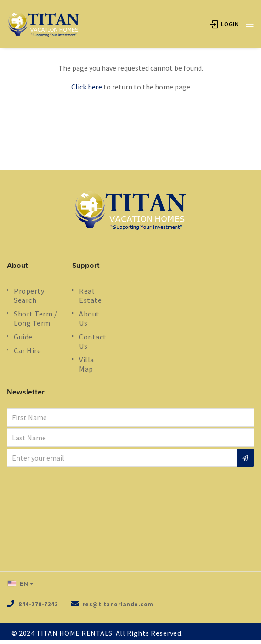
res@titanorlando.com (118, 604)
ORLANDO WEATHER (130, 521)
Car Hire (27, 350)
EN (18, 583)
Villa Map (87, 364)
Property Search (29, 295)
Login (224, 24)
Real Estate (90, 295)
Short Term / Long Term (35, 318)
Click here (87, 87)
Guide (23, 337)
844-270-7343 (38, 604)
